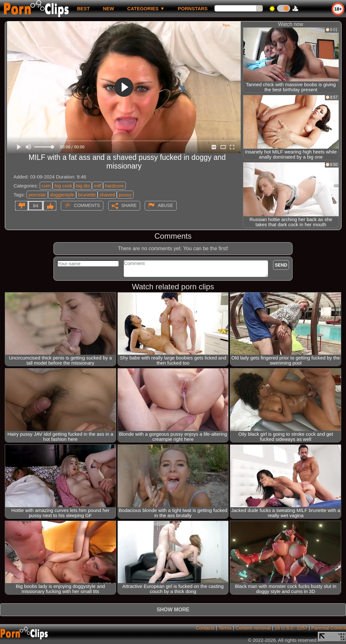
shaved (107, 195)
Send (281, 265)
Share (129, 205)
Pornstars (193, 8)
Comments (87, 205)
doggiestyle (62, 195)
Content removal (253, 628)
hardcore (114, 186)
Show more (173, 610)
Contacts (205, 628)
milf (97, 186)
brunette (87, 195)
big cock (63, 186)
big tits (83, 186)
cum (46, 186)
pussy (125, 195)
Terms (225, 628)
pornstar (37, 195)
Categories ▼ (146, 8)
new (108, 8)
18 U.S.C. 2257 (291, 628)
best (83, 8)
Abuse (165, 205)
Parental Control (329, 628)
